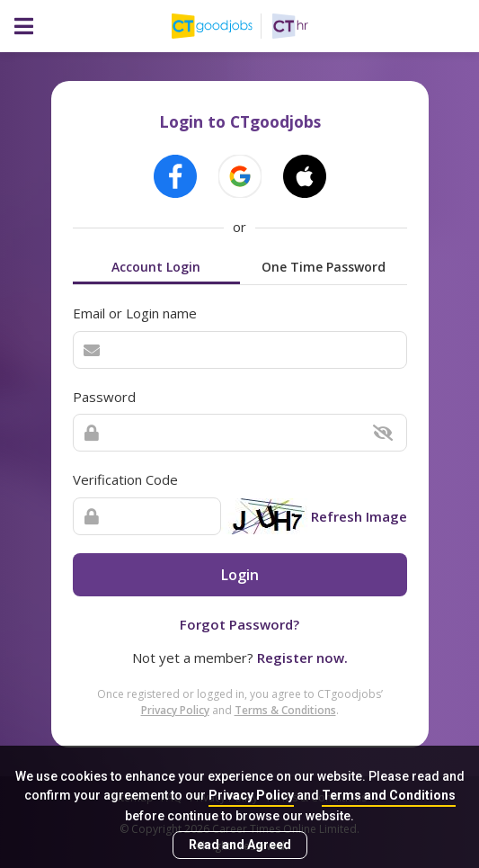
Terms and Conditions (389, 795)
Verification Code (125, 479)
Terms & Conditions (285, 710)
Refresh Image (359, 516)
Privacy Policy (251, 795)
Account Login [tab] (156, 267)
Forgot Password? (239, 624)
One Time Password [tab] (324, 267)
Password (104, 397)
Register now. (302, 658)
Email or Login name (135, 313)
